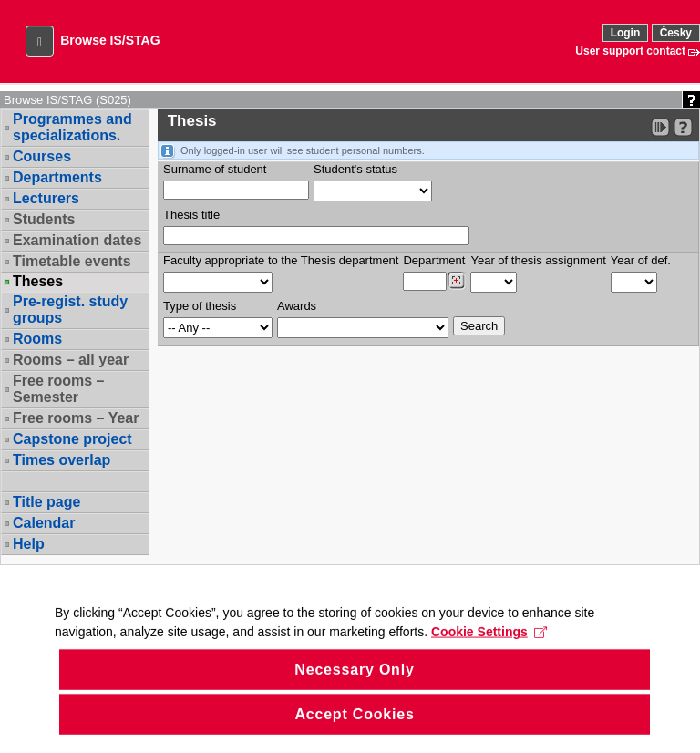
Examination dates (77, 240)
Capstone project (72, 439)
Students (44, 219)
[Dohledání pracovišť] (456, 281)
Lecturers (46, 198)
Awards (297, 306)
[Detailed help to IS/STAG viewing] (683, 127)
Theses (38, 282)
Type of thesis (200, 306)
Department (434, 260)
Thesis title (191, 215)
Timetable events (72, 261)
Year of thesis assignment (538, 260)
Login (626, 33)
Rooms (37, 339)
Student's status (355, 169)
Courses (42, 156)
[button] (40, 41)
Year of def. (641, 260)
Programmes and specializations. (72, 127)
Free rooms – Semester (58, 389)
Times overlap (62, 460)
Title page (46, 502)
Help (29, 544)
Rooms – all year (71, 360)
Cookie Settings (489, 653)
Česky (676, 33)
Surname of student (215, 169)
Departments (57, 177)
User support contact (630, 51)
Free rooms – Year (76, 418)
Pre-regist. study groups (70, 309)
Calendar (44, 523)
